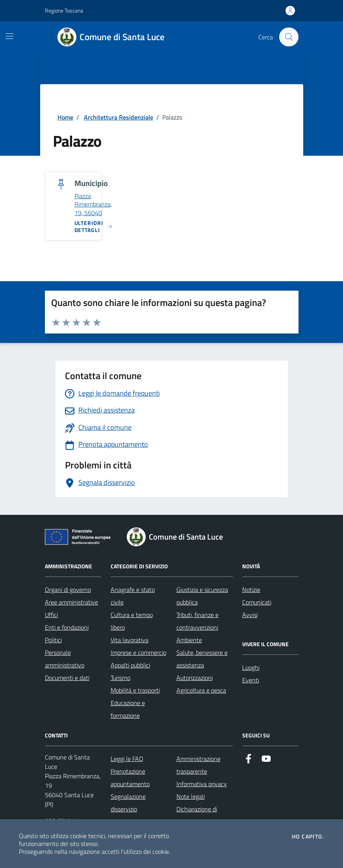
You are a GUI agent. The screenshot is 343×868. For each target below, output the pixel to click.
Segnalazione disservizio (128, 803)
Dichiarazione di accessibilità (197, 815)
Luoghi (251, 667)
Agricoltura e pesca (201, 690)
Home (65, 117)
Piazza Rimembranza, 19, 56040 (93, 205)
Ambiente (189, 640)
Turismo (121, 678)
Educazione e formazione (128, 709)
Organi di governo (68, 590)
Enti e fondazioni (67, 627)
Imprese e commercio (138, 652)
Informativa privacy (202, 784)
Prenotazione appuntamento (130, 778)
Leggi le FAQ (127, 759)
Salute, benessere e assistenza (202, 659)
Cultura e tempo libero (132, 621)
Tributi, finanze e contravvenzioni (197, 621)
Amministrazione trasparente (198, 765)
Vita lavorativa (130, 640)
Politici (53, 640)
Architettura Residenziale (119, 117)
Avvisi (250, 615)
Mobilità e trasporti (135, 690)
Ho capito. (308, 837)
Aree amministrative (71, 602)
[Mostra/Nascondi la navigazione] (9, 36)
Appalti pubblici (130, 665)
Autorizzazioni (195, 678)
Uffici (51, 615)
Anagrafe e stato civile (133, 596)
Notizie (251, 590)
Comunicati (257, 602)
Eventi (251, 680)
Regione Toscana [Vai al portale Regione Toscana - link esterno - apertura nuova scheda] (64, 10)
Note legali (191, 796)
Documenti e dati (67, 678)
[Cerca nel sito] (289, 37)
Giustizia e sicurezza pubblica (202, 596)
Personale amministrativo (65, 659)
